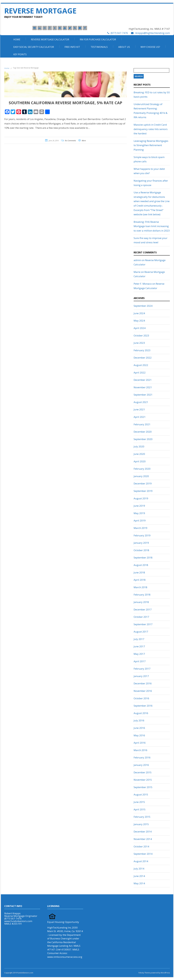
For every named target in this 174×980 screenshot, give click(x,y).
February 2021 (142, 424)
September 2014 (143, 854)
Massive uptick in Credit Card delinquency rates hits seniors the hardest (151, 129)
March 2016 (140, 750)
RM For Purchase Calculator (98, 39)
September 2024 (143, 306)
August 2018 (141, 565)
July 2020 (139, 446)
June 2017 (139, 646)
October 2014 (141, 846)
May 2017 (139, 654)
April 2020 (140, 461)
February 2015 (142, 817)
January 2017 (141, 676)
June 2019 (139, 506)
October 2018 (141, 550)
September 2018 (143, 558)
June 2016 (139, 728)
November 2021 (143, 387)
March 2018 (140, 587)
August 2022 (141, 365)
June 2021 (139, 409)
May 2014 (139, 883)
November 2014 (143, 839)
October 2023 (141, 335)
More (84, 141)
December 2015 (143, 772)
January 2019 (141, 543)
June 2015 (139, 802)
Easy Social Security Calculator (34, 47)
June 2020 (139, 454)
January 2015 (141, 824)
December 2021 (143, 380)
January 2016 (141, 765)
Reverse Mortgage (40, 11)
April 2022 (140, 373)
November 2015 (143, 780)
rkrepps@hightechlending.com (152, 33)
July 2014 (139, 869)
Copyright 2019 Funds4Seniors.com (19, 973)
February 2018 (142, 595)
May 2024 (139, 321)
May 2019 (139, 513)
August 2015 (141, 794)
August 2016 (141, 713)
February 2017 (142, 669)
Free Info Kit (72, 47)
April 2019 (140, 520)
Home (17, 39)
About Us (124, 47)
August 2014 (141, 861)
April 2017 (140, 661)
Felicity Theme (144, 973)
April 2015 (140, 809)
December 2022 (143, 358)
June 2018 (139, 572)
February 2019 (142, 535)
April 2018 (140, 580)
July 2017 (139, 639)
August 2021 (141, 402)
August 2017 (141, 632)
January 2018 (141, 602)
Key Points (20, 54)
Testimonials (99, 47)
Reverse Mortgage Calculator (50, 39)
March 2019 (140, 528)
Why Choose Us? (150, 47)
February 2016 (142, 757)
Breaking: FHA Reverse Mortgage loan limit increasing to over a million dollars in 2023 (152, 226)
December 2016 (143, 683)
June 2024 (139, 313)
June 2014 (139, 876)
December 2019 (143, 483)
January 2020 (141, 476)
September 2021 (143, 395)
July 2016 (139, 720)
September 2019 (143, 491)
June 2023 (139, 343)
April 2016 (140, 743)
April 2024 (140, 328)
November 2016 (143, 691)
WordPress (165, 973)
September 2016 (143, 706)
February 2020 (142, 469)
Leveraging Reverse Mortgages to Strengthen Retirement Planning (151, 145)
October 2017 (141, 617)
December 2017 (143, 609)
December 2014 (143, 832)
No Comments (70, 141)
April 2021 (140, 417)
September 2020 (143, 439)
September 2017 (143, 624)
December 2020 (143, 432)
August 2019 (141, 498)
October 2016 (141, 698)
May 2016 (139, 735)
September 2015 (143, 787)
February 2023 (142, 350)
